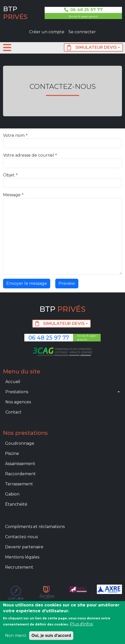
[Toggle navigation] (7, 48)
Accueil (13, 382)
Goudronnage (20, 443)
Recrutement (19, 567)
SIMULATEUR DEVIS (92, 47)
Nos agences (18, 402)
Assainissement (20, 464)
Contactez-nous (21, 537)
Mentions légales (22, 557)
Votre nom (14, 135)
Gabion (12, 494)
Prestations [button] (17, 392)
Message (12, 195)
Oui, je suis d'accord (51, 635)
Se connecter (82, 32)
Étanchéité (16, 504)
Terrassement (19, 484)
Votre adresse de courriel (29, 155)
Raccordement (20, 474)
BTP (15, 13)
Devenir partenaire (24, 547)
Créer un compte (47, 32)
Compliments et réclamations (35, 527)
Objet (9, 175)
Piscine (12, 453)
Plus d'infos (81, 624)
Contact (13, 412)
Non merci (16, 635)
